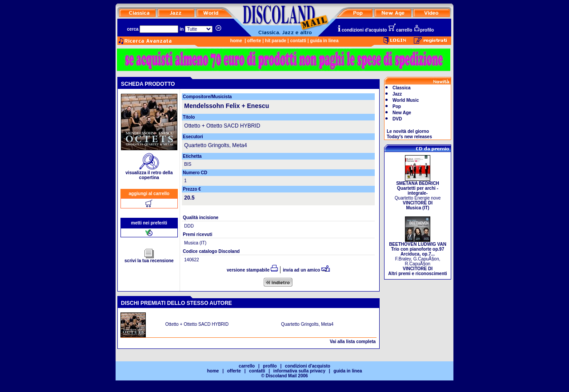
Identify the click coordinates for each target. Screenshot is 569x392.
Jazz (397, 94)
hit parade (276, 41)
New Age (402, 113)
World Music (406, 100)
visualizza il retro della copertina (149, 173)
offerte (254, 41)
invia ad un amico (306, 270)
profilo (424, 30)
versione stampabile (252, 270)
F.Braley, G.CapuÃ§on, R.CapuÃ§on (417, 257)
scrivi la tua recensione (149, 259)
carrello (400, 30)
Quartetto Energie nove (418, 194)
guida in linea (325, 41)
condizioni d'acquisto (362, 30)
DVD (397, 119)
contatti (298, 41)
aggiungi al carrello (149, 194)
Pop (397, 106)
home (236, 41)
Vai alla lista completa (353, 342)
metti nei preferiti (149, 223)
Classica (402, 88)
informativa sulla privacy (299, 371)
